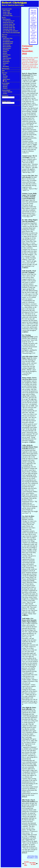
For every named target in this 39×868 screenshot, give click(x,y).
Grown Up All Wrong (9, 26)
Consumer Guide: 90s (9, 24)
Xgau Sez (5, 35)
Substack (5, 85)
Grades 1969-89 (7, 14)
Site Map (5, 76)
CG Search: (5, 96)
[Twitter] (5, 88)
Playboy (5, 52)
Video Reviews (7, 58)
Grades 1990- (7, 12)
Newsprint (6, 63)
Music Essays (7, 45)
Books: (4, 18)
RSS (5, 81)
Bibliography (6, 69)
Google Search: (6, 101)
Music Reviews (7, 47)
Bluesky (5, 86)
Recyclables (6, 61)
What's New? (6, 79)
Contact (5, 78)
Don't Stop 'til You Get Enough (11, 32)
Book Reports (7, 19)
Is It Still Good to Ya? (9, 21)
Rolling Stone (7, 55)
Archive (5, 94)
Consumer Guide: (7, 9)
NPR (3, 71)
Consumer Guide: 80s (9, 28)
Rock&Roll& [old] (8, 43)
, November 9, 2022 (32, 857)
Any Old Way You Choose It (10, 31)
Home (4, 74)
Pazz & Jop (6, 60)
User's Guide (6, 11)
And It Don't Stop (8, 15)
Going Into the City (8, 23)
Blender (5, 53)
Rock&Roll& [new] (8, 42)
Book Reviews (7, 48)
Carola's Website (8, 92)
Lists (4, 65)
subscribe (33, 42)
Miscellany (6, 66)
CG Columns (6, 40)
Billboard (5, 57)
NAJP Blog (6, 50)
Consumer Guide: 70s (9, 29)
